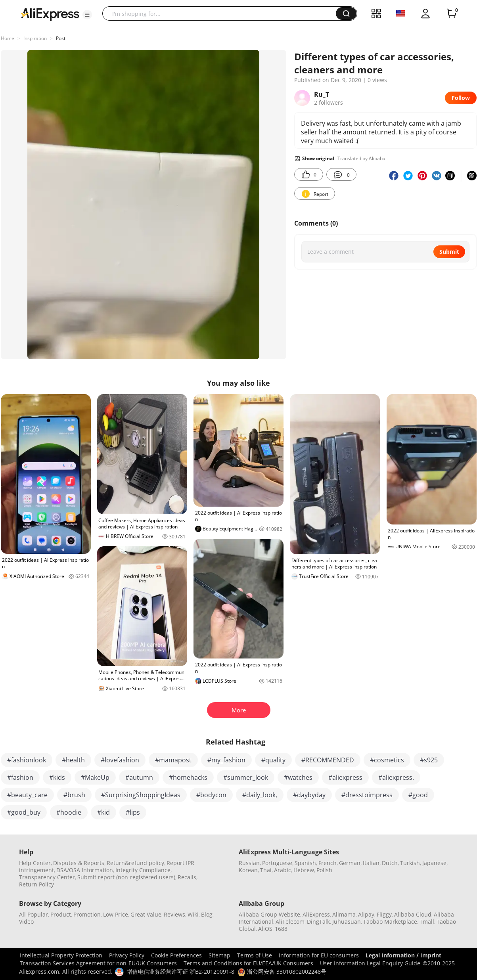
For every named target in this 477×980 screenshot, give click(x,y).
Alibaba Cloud (413, 914)
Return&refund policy (135, 863)
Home (8, 38)
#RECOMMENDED (328, 760)
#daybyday (309, 795)
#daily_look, (260, 795)
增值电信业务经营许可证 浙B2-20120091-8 (181, 971)
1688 (281, 929)
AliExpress (316, 914)
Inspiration (35, 38)
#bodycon (211, 795)
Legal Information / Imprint (403, 955)
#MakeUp (95, 777)
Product (61, 914)
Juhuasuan (347, 922)
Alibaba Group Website (269, 914)
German (350, 863)
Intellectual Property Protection (61, 955)
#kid (103, 812)
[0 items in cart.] (452, 13)
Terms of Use (255, 955)
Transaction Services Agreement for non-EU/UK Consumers (98, 963)
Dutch (390, 863)
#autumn (139, 777)
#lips (133, 812)
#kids (57, 777)
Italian (371, 863)
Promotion (87, 914)
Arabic (283, 870)
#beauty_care (27, 795)
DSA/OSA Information (85, 870)
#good (418, 795)
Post (61, 38)
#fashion (20, 777)
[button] (87, 15)
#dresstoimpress (367, 795)
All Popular (34, 914)
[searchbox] (222, 13)
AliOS (265, 929)
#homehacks (188, 777)
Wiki (193, 914)
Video (26, 922)
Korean (248, 870)
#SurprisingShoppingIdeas (141, 795)
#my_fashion (226, 760)
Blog (207, 914)
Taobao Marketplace (390, 922)
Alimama (344, 914)
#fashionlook (27, 760)
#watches (298, 777)
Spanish (305, 863)
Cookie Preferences (176, 955)
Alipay (366, 914)
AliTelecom (290, 922)
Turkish (410, 863)
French (328, 863)
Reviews (174, 914)
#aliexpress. (396, 777)
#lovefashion (120, 760)
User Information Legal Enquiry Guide (370, 963)
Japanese (434, 863)
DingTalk (318, 922)
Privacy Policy (127, 955)
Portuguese (277, 863)
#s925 (429, 760)
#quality (273, 760)
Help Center (35, 863)
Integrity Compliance (143, 870)
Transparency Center (47, 877)
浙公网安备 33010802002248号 (282, 971)
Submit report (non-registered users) (126, 877)
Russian (249, 863)
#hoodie (69, 812)
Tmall (427, 922)
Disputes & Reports (79, 863)
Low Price (116, 914)
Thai (266, 870)
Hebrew (304, 870)
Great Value (146, 914)
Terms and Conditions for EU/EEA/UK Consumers (248, 963)
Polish (324, 870)
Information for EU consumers (319, 955)
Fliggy (384, 914)
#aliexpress (345, 777)
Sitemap (219, 955)
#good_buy (24, 812)
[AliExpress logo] (50, 14)
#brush (74, 795)
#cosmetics (387, 760)
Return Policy (36, 884)
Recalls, (188, 877)
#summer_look (246, 777)
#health (73, 760)
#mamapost (173, 760)
